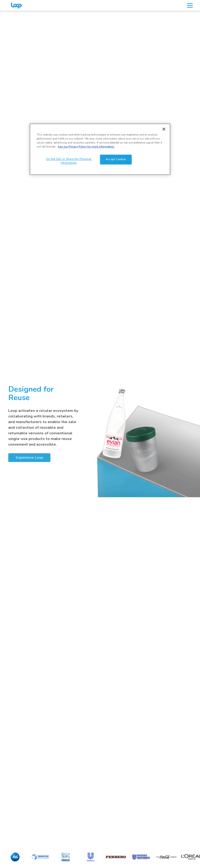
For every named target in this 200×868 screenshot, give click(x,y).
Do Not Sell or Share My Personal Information (69, 161)
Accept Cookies (116, 159)
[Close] (164, 129)
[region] (100, 149)
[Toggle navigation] (190, 5)
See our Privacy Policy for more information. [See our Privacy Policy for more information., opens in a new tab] (86, 147)
